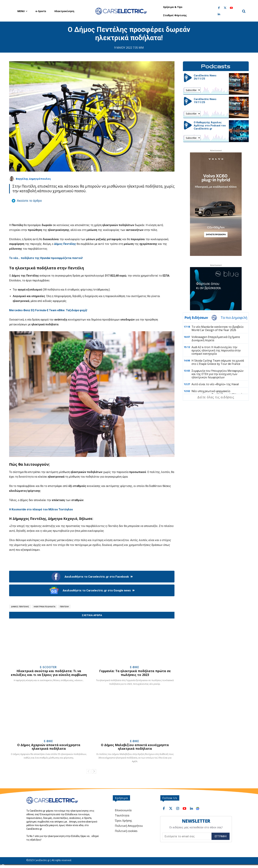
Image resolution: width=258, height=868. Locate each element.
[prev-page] (88, 771)
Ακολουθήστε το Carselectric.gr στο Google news (92, 590)
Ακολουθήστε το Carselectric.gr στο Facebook (92, 577)
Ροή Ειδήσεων (196, 318)
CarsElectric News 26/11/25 (205, 77)
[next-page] (94, 771)
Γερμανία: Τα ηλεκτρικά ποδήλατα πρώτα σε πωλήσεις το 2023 (135, 673)
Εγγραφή (221, 836)
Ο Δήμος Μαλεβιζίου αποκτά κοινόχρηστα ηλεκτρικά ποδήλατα (135, 747)
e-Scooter (48, 667)
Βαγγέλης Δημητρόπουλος (33, 179)
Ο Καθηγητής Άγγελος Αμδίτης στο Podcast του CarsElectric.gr (210, 126)
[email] (187, 836)
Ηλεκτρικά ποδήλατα (45, 607)
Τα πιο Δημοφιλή (234, 318)
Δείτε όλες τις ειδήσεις (216, 397)
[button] (244, 11)
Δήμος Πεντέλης (20, 607)
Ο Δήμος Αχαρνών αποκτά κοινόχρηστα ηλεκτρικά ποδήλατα (49, 747)
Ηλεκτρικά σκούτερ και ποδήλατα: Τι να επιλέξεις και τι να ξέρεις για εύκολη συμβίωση (49, 673)
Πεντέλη (64, 607)
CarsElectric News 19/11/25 (205, 101)
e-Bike (135, 667)
